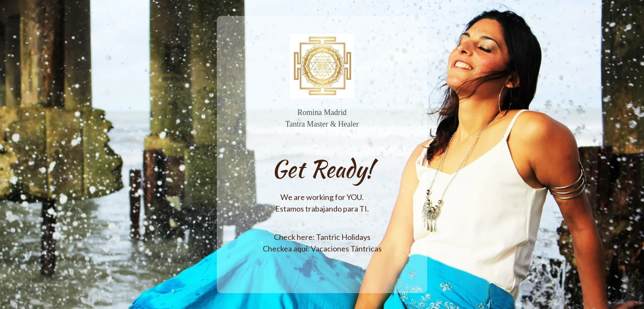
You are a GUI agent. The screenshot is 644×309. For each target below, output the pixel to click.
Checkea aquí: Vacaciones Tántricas (322, 248)
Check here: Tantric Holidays (322, 237)
